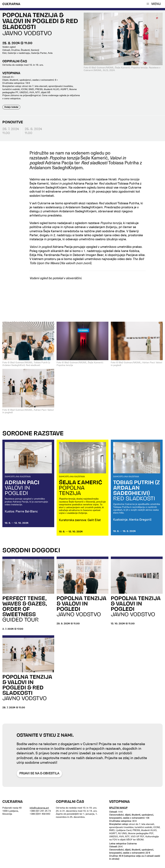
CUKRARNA (11, 4)
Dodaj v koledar (11, 107)
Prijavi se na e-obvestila (39, 773)
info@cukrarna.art (39, 808)
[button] (154, 4)
